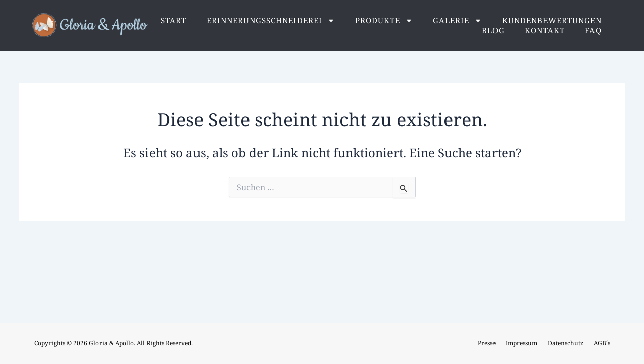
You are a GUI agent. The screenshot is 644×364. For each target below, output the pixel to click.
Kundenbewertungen (552, 20)
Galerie (457, 20)
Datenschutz (565, 343)
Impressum (522, 343)
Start (174, 20)
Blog (493, 30)
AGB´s (602, 343)
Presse (487, 343)
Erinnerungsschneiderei (271, 20)
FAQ (593, 30)
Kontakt (545, 30)
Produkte (384, 20)
